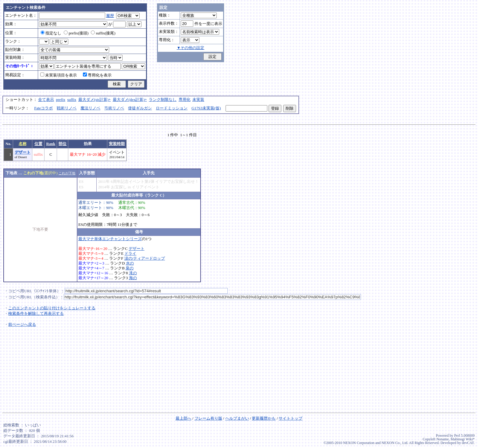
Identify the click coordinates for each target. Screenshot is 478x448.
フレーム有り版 (208, 418)
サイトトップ (291, 418)
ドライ (130, 254)
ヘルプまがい (237, 418)
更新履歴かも (264, 418)
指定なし (51, 33)
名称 (23, 144)
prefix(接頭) (76, 33)
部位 (62, 144)
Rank (51, 144)
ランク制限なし (163, 100)
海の (133, 278)
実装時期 (117, 144)
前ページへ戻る (22, 325)
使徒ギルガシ (140, 108)
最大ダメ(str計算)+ (95, 100)
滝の (133, 273)
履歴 (110, 16)
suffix (72, 100)
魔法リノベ (90, 108)
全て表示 (46, 100)
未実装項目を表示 (59, 75)
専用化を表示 (97, 75)
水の (130, 263)
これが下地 (67, 173)
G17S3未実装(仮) (206, 108)
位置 (38, 144)
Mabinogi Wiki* (463, 439)
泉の (130, 268)
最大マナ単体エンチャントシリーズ (110, 239)
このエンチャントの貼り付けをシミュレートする (52, 308)
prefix (61, 100)
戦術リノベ (67, 108)
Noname (442, 439)
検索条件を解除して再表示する (36, 314)
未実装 (198, 100)
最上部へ (184, 418)
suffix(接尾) (103, 33)
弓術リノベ (114, 108)
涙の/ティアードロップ (145, 258)
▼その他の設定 (191, 48)
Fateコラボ (43, 108)
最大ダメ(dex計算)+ (130, 100)
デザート (23, 152)
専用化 (185, 100)
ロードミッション (172, 108)
